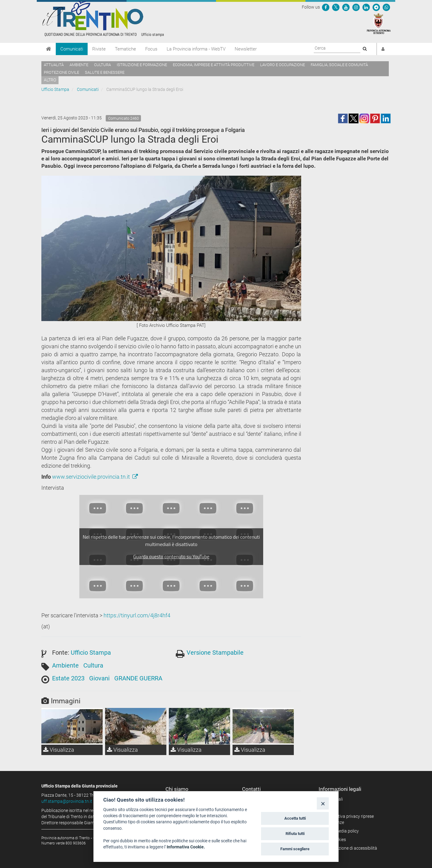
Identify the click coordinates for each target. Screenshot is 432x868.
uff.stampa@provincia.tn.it (67, 801)
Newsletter (246, 49)
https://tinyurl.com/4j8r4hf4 (137, 615)
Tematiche (125, 49)
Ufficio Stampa (55, 89)
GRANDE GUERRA (138, 678)
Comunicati (72, 49)
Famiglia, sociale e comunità (339, 65)
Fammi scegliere (295, 849)
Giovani (99, 678)
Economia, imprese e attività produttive (214, 65)
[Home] (49, 49)
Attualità (54, 65)
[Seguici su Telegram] (376, 7)
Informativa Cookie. (186, 847)
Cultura (102, 65)
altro (50, 80)
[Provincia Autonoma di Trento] (379, 23)
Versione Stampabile (215, 653)
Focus (151, 49)
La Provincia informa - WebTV (196, 49)
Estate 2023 (68, 678)
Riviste (99, 49)
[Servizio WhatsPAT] (386, 7)
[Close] (323, 803)
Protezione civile (61, 72)
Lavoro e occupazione (282, 65)
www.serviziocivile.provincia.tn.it (95, 477)
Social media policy (341, 831)
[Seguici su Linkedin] (366, 7)
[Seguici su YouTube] (346, 7)
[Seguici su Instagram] (356, 7)
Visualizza (59, 750)
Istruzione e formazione (142, 65)
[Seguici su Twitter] (336, 7)
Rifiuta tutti (295, 834)
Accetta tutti (295, 818)
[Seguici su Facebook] (326, 7)
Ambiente (79, 65)
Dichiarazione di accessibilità (350, 848)
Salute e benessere (105, 72)
